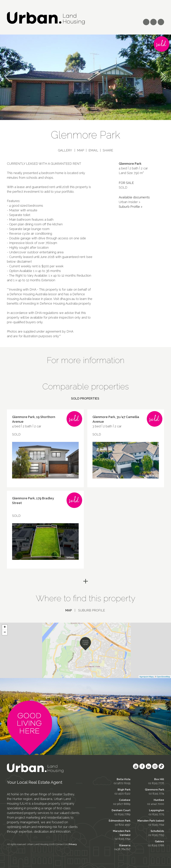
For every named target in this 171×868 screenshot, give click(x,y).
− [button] (5, 631)
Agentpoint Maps (147, 675)
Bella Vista (124, 778)
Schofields (157, 830)
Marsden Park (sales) (151, 819)
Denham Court (121, 809)
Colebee (125, 799)
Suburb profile (92, 610)
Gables (160, 840)
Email (93, 150)
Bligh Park (124, 788)
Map (81, 150)
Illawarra (125, 844)
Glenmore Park (154, 788)
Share (108, 150)
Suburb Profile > (131, 207)
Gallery (65, 150)
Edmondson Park (120, 819)
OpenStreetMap (163, 675)
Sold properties (85, 398)
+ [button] (5, 626)
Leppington (157, 809)
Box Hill (159, 778)
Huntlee (159, 799)
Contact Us (61, 843)
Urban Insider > (130, 202)
